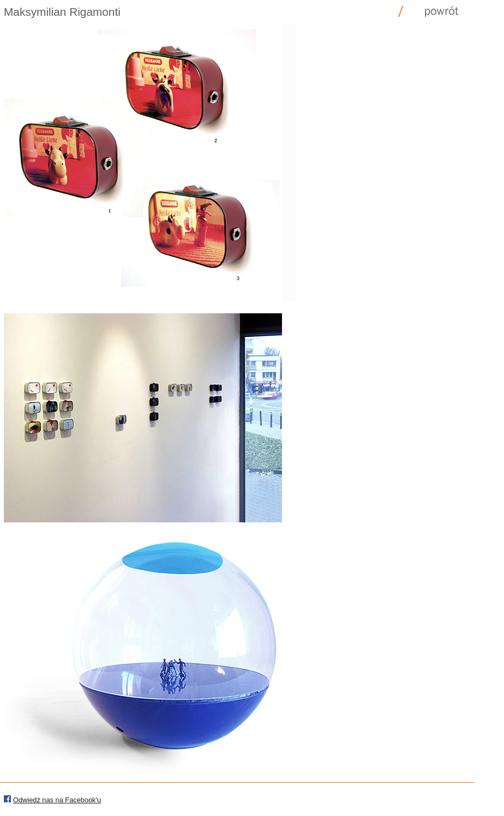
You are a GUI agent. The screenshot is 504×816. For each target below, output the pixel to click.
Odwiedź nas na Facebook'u (57, 800)
